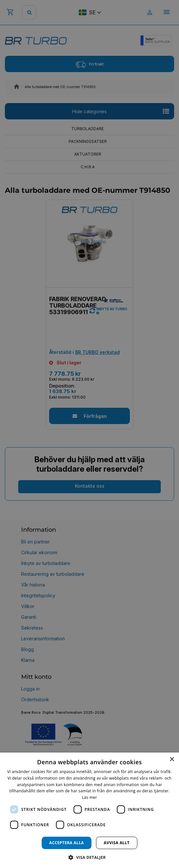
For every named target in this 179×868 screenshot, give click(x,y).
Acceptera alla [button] (67, 843)
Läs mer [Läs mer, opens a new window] (90, 797)
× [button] (172, 760)
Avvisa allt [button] (117, 843)
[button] (89, 857)
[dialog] (89, 810)
